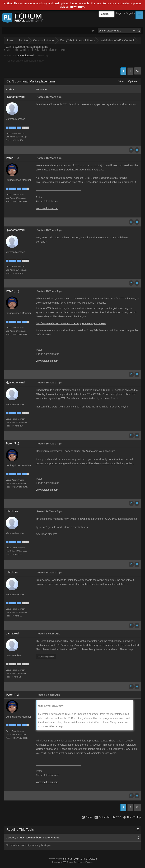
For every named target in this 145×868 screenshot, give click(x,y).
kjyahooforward (25, 55)
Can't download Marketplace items (27, 47)
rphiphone (12, 511)
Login (119, 13)
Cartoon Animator (44, 40)
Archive (23, 40)
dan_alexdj (13, 633)
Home (10, 40)
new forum (77, 7)
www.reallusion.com (47, 208)
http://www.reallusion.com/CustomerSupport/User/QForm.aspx (71, 323)
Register (130, 13)
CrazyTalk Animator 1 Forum (78, 40)
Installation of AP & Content (117, 40)
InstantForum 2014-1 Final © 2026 (78, 859)
